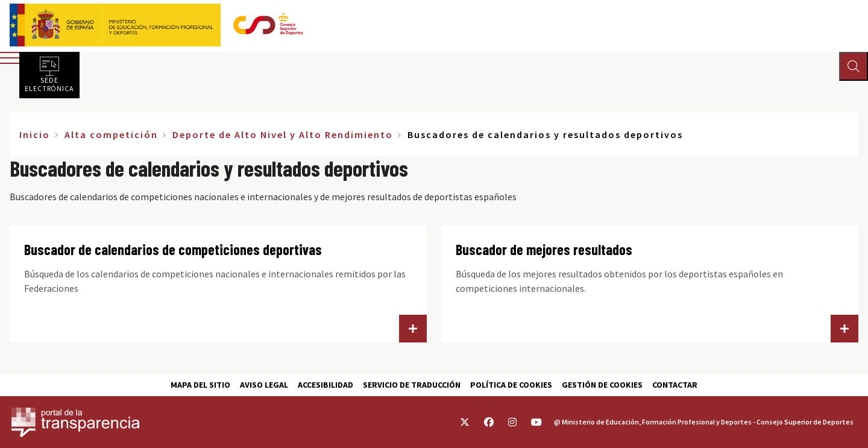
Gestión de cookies (602, 385)
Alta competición (111, 134)
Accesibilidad (325, 385)
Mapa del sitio (200, 385)
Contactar (675, 385)
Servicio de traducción (412, 385)
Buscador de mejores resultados (544, 249)
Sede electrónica (49, 84)
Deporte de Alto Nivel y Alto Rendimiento (283, 134)
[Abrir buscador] (854, 66)
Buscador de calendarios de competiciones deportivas (173, 249)
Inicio (35, 134)
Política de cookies (511, 385)
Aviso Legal (264, 385)
